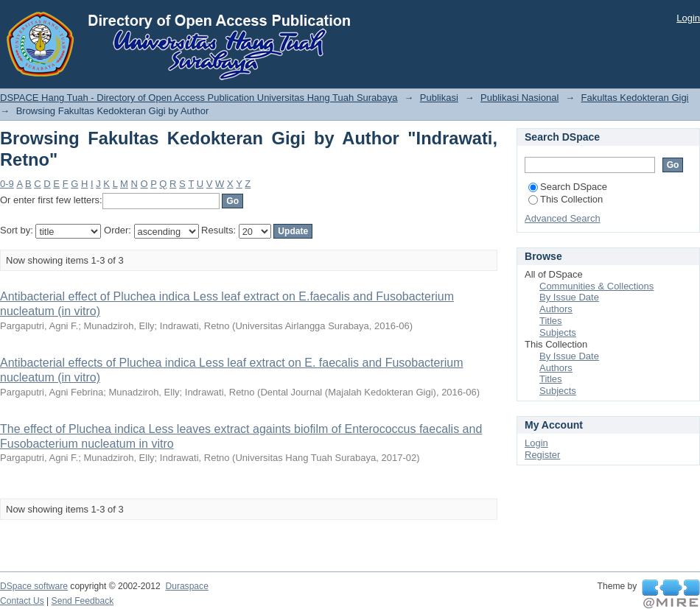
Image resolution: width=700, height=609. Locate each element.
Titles (551, 321)
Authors (556, 309)
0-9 (7, 184)
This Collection (566, 199)
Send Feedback (83, 601)
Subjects (558, 332)
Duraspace (186, 586)
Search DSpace (568, 187)
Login (688, 18)
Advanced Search (563, 218)
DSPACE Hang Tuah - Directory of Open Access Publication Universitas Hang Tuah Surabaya (199, 98)
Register (542, 455)
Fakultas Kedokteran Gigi (635, 98)
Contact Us (22, 601)
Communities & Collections (596, 286)
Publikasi (439, 98)
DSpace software (34, 586)
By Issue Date (569, 297)
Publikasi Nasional (519, 98)
